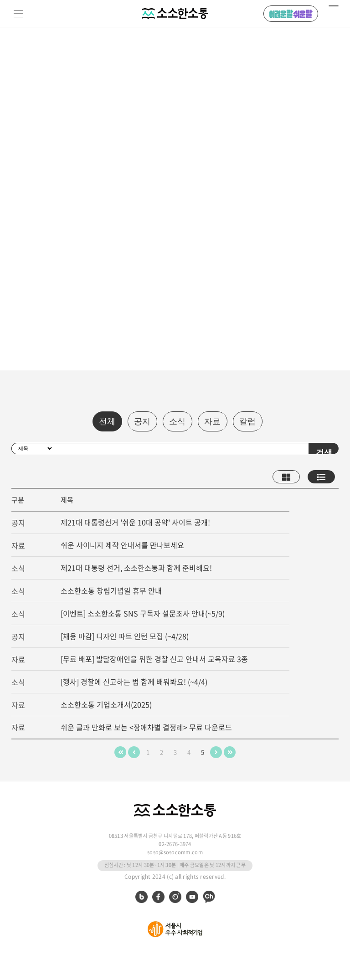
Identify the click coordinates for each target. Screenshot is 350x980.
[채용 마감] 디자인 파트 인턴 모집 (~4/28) (125, 636)
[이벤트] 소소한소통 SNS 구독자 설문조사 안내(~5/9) (143, 613)
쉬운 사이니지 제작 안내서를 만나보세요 (122, 545)
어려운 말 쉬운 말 (291, 14)
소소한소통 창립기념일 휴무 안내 (111, 590)
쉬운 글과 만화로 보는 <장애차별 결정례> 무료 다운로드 (146, 727)
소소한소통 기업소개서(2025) (106, 704)
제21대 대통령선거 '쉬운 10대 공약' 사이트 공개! (135, 522)
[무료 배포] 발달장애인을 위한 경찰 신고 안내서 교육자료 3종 (154, 659)
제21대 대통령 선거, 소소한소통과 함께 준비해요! (136, 568)
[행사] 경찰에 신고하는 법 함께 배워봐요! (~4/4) (134, 682)
